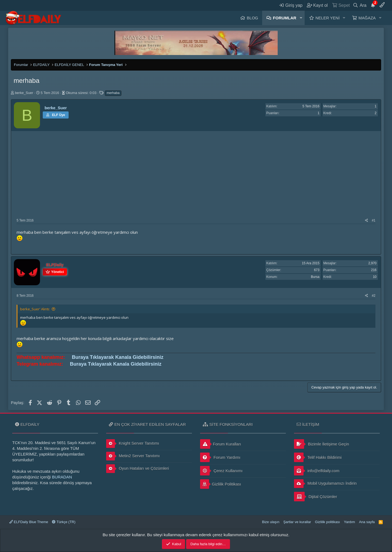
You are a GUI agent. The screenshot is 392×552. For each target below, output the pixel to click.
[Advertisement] (196, 177)
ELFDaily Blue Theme (29, 522)
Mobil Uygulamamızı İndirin (325, 484)
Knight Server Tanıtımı (133, 444)
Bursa (315, 277)
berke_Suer (24, 93)
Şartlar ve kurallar (297, 522)
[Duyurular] (373, 5)
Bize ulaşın (271, 522)
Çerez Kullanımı (221, 471)
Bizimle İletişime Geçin (321, 444)
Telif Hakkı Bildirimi (318, 457)
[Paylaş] (367, 221)
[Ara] (360, 5)
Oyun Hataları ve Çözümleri (137, 469)
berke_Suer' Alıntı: (35, 309)
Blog (253, 18)
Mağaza (367, 18)
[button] (301, 18)
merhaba (113, 93)
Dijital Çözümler (316, 497)
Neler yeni (328, 18)
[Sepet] (341, 5)
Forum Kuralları (220, 444)
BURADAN (62, 477)
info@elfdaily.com (317, 471)
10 (375, 277)
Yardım (349, 522)
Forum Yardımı (220, 457)
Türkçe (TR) (64, 522)
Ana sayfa (367, 522)
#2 (374, 296)
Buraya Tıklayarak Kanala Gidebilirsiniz (118, 357)
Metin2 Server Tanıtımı (133, 456)
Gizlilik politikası (327, 522)
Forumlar (285, 18)
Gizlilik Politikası (221, 484)
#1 (374, 220)
